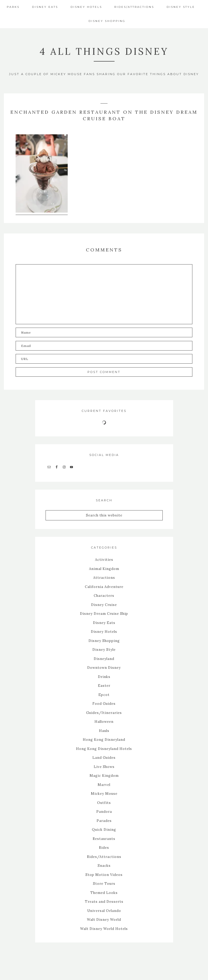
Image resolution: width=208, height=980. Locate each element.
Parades (104, 820)
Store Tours (104, 883)
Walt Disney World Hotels (104, 928)
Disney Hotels (104, 631)
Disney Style (104, 649)
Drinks (104, 677)
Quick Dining (104, 829)
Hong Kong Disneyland (104, 739)
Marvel (104, 784)
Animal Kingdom (104, 569)
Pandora (104, 811)
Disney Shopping (104, 641)
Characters (104, 595)
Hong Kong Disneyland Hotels (104, 748)
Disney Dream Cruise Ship (104, 613)
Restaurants (104, 838)
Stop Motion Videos (104, 874)
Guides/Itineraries (104, 713)
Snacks (104, 865)
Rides (104, 847)
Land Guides (104, 757)
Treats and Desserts (104, 901)
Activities (104, 559)
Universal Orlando (104, 910)
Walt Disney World (104, 919)
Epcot (104, 695)
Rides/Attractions (104, 856)
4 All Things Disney (104, 51)
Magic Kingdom (104, 775)
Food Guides (104, 703)
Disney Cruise (104, 605)
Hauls (104, 731)
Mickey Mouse (104, 793)
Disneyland (104, 659)
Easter (104, 685)
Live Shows (104, 766)
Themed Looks (104, 892)
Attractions (104, 577)
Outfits (104, 802)
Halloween (104, 721)
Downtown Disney (104, 667)
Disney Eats (104, 623)
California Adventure (104, 587)
